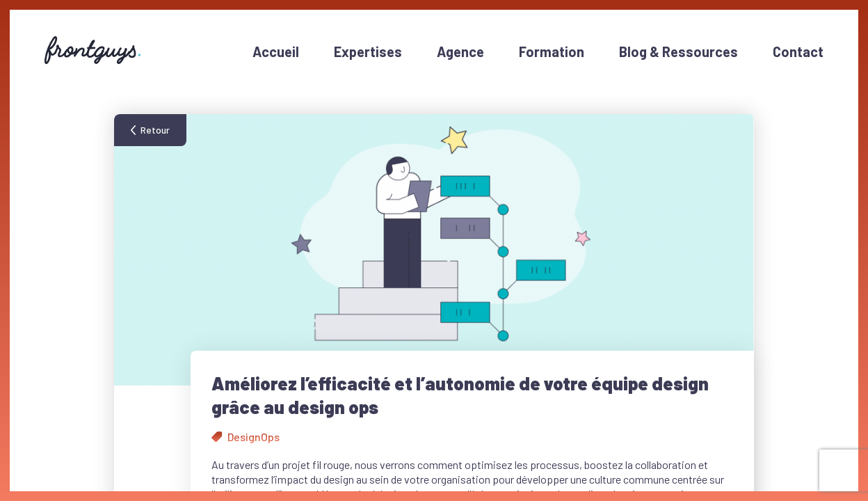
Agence (460, 51)
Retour (155, 130)
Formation (552, 51)
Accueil (276, 51)
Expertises (368, 51)
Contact (798, 51)
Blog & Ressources (678, 51)
